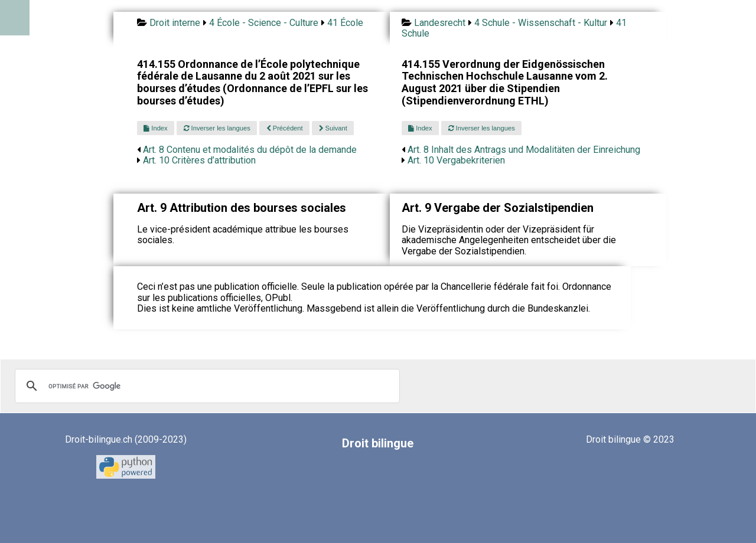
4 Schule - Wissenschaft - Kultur (541, 23)
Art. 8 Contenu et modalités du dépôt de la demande (250, 150)
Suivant (333, 128)
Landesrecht (440, 23)
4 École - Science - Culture (264, 23)
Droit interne (175, 23)
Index (155, 128)
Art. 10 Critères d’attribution (199, 160)
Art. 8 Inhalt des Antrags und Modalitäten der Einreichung (524, 150)
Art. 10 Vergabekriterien (456, 160)
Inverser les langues (217, 128)
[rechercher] (206, 386)
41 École (345, 23)
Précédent (285, 128)
